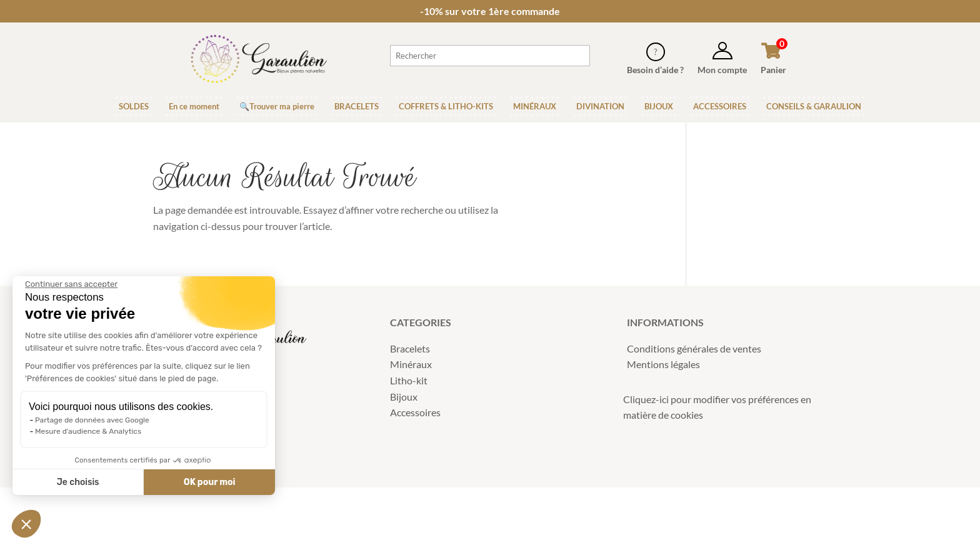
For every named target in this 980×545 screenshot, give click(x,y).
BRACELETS (357, 106)
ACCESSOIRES (720, 106)
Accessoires (415, 412)
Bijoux (404, 397)
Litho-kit (409, 380)
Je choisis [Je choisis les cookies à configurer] (78, 482)
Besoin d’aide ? (655, 70)
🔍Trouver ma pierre (277, 106)
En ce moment (194, 106)
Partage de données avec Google (92, 420)
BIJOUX (659, 106)
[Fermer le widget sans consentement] (71, 284)
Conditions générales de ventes (694, 348)
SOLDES (134, 106)
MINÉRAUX (535, 106)
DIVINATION (600, 106)
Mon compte (722, 70)
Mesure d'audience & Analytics (88, 431)
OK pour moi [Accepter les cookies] (210, 482)
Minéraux (411, 364)
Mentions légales (663, 364)
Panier (773, 70)
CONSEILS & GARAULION (814, 106)
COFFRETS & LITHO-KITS (446, 106)
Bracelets (410, 348)
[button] (26, 524)
